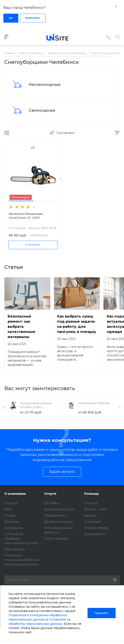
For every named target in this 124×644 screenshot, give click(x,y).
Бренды (90, 515)
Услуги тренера (56, 539)
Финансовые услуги (59, 509)
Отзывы (10, 515)
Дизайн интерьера (58, 522)
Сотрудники (14, 528)
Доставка (51, 503)
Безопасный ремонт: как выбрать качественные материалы (21, 327)
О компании (15, 494)
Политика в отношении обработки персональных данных (22, 560)
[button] (21, 201)
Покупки (91, 503)
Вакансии (12, 522)
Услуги (50, 494)
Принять (101, 613)
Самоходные (42, 110)
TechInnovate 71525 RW (94, 403)
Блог (8, 509)
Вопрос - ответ (95, 509)
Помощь (91, 494)
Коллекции (92, 522)
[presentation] (6, 179)
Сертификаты (15, 549)
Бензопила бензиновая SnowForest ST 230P (26, 216)
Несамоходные (45, 85)
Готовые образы (96, 528)
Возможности (95, 534)
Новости (11, 503)
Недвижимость (56, 515)
